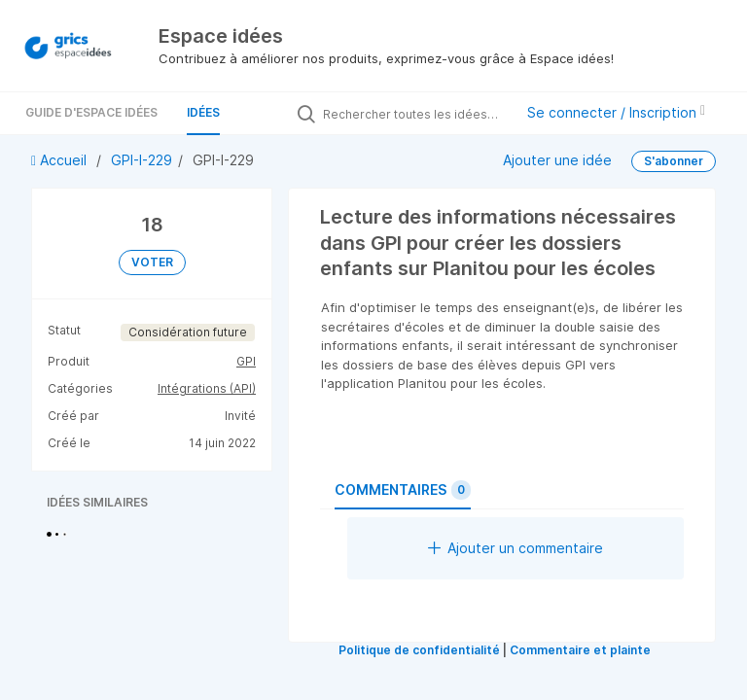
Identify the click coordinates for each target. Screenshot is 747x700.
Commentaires (403, 490)
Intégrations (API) (207, 388)
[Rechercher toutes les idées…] (413, 114)
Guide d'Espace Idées (91, 112)
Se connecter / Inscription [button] (616, 112)
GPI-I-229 (142, 160)
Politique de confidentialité (419, 650)
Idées (203, 112)
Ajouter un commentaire (516, 548)
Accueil (61, 160)
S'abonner (674, 161)
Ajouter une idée (557, 160)
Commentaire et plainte (580, 650)
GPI (246, 361)
